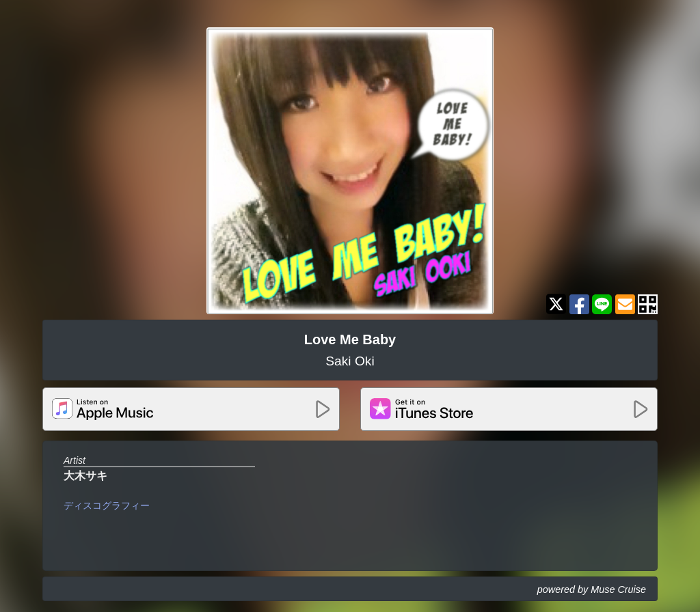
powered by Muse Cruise (592, 589)
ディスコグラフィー (107, 505)
